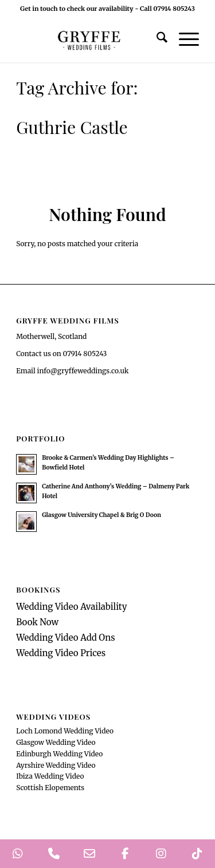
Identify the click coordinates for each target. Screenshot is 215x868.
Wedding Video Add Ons (66, 638)
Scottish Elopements (50, 788)
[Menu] (183, 40)
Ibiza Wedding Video (50, 776)
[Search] (156, 40)
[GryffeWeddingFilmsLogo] (89, 40)
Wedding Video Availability (71, 607)
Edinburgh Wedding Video (59, 754)
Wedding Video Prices (61, 653)
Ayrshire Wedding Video (56, 765)
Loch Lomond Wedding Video (65, 731)
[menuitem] (156, 40)
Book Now (37, 622)
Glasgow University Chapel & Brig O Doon (101, 515)
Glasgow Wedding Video (56, 742)
